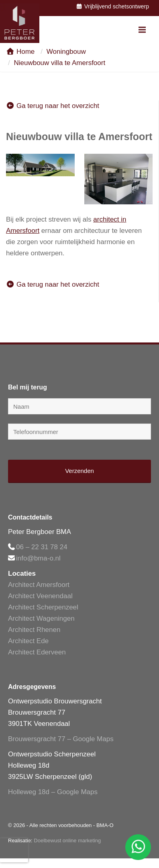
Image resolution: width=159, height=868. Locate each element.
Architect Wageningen (41, 618)
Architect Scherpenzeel (43, 607)
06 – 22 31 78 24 (42, 547)
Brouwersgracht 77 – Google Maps (61, 739)
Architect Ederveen (37, 652)
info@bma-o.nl (38, 558)
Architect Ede (28, 641)
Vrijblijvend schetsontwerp (112, 6)
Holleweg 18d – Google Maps (53, 792)
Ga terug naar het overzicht (53, 106)
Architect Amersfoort (39, 585)
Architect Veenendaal (40, 596)
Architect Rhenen (34, 630)
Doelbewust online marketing (67, 840)
